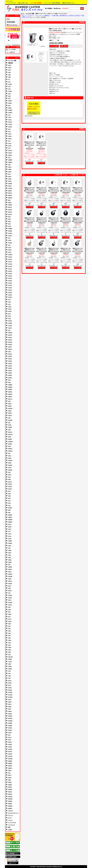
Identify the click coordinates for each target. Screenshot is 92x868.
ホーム (22, 14)
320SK (10, 179)
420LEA (10, 432)
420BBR (10, 387)
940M (9, 780)
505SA (10, 524)
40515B (10, 210)
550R (9, 610)
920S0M (10, 716)
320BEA (10, 162)
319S (9, 148)
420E (9, 401)
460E (9, 510)
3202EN (10, 153)
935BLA (10, 730)
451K (9, 503)
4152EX (10, 271)
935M (9, 740)
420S (9, 453)
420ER (10, 411)
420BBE (10, 385)
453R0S (10, 508)
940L (9, 773)
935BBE (10, 723)
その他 (10, 830)
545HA (10, 591)
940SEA (10, 792)
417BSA (10, 326)
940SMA (10, 797)
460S (9, 512)
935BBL (10, 726)
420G (9, 418)
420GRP (10, 420)
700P (9, 636)
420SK (10, 458)
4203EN (10, 354)
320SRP (10, 184)
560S (9, 612)
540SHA (10, 574)
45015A (10, 482)
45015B (10, 484)
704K (9, 638)
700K (9, 633)
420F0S (10, 413)
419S (9, 330)
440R (9, 479)
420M (9, 437)
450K (9, 496)
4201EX (10, 340)
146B (9, 75)
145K (9, 72)
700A (9, 628)
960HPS (10, 808)
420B (9, 382)
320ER (10, 172)
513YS (10, 534)
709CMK (10, 657)
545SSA (10, 605)
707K (9, 655)
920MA (10, 711)
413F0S (10, 236)
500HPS (10, 522)
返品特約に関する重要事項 (56, 43)
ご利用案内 (49, 8)
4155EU (10, 288)
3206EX (10, 155)
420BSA (10, 397)
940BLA (10, 768)
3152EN (10, 124)
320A (9, 157)
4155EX (10, 290)
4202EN (10, 344)
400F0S (10, 191)
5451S (10, 586)
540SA (10, 572)
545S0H (10, 595)
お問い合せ (58, 8)
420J (9, 423)
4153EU (10, 276)
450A (9, 491)
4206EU (10, 373)
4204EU (10, 363)
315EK (10, 136)
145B (9, 70)
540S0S (10, 569)
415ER (10, 311)
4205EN (10, 366)
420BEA (10, 392)
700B (9, 631)
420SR (10, 463)
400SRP (10, 205)
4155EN (10, 285)
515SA (10, 536)
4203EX (10, 359)
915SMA (10, 695)
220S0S (10, 103)
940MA (10, 782)
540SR (10, 579)
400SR (10, 203)
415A (9, 299)
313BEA (10, 113)
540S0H (10, 567)
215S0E (10, 91)
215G (9, 89)
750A (9, 671)
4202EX (10, 349)
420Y (9, 472)
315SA (10, 143)
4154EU (10, 283)
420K (9, 430)
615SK (10, 621)
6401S (10, 624)
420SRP (10, 465)
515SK (10, 539)
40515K (10, 212)
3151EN (10, 122)
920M (9, 709)
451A (9, 501)
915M (9, 685)
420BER (10, 394)
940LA (10, 775)
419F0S (10, 328)
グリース (10, 815)
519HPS (10, 543)
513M (9, 529)
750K (9, 676)
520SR (10, 550)
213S (9, 82)
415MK (10, 321)
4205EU (10, 368)
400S (9, 200)
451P (9, 505)
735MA (10, 662)
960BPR (10, 801)
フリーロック (12, 825)
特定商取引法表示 (12, 857)
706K (9, 652)
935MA (10, 742)
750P (9, 678)
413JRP (10, 243)
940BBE (10, 761)
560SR (10, 614)
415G (9, 314)
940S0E (10, 787)
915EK (10, 683)
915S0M (10, 692)
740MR (10, 669)
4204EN (10, 361)
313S (9, 115)
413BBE (10, 228)
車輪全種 (10, 63)
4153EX (10, 278)
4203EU (10, 356)
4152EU (10, 269)
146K (9, 77)
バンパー (10, 820)
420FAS (10, 415)
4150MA (10, 255)
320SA (10, 176)
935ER (10, 733)
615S (9, 617)
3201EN (10, 150)
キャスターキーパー (13, 813)
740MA (10, 666)
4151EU (10, 259)
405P (9, 224)
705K (9, 645)
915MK (10, 690)
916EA (10, 699)
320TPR (10, 188)
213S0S (10, 84)
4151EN (10, 257)
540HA (10, 560)
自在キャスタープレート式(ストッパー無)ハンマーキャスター (29, 145)
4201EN (10, 335)
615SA (10, 619)
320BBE (10, 160)
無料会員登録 (12, 22)
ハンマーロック (12, 822)
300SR (10, 108)
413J (9, 238)
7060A (10, 647)
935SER (10, 754)
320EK (10, 169)
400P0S (10, 195)
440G (9, 477)
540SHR (10, 576)
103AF (10, 65)
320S (9, 174)
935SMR (10, 759)
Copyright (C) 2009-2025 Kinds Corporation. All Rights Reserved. (46, 866)
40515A (10, 207)
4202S (10, 352)
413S (9, 245)
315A (9, 129)
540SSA (10, 581)
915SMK (10, 697)
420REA (10, 449)
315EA (10, 134)
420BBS (10, 389)
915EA (10, 681)
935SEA (10, 751)
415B (9, 302)
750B (9, 673)
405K (9, 221)
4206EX (10, 375)
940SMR (10, 799)
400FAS (10, 193)
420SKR (10, 460)
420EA (10, 404)
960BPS (10, 804)
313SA (10, 117)
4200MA (10, 333)
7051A (10, 643)
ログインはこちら (13, 25)
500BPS (10, 517)
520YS (10, 553)
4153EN (10, 273)
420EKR (10, 408)
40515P (10, 214)
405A (9, 217)
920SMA (10, 718)
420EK (10, 406)
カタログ (10, 811)
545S (9, 593)
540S (9, 565)
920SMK (10, 721)
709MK (10, 659)
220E (9, 94)
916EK (10, 702)
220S (9, 98)
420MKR (10, 441)
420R (9, 446)
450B (9, 494)
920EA (10, 704)
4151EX (10, 262)
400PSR (10, 198)
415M (9, 318)
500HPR (10, 520)
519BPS (10, 541)
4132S (10, 226)
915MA (10, 688)
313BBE (10, 110)
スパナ (10, 818)
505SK (10, 527)
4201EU (10, 337)
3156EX (10, 127)
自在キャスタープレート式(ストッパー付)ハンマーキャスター (41, 145)
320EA (10, 167)
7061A (10, 650)
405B (9, 219)
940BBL (10, 763)
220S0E (10, 101)
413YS (10, 252)
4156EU (10, 292)
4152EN (10, 266)
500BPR (10, 515)
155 (9, 79)
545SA (10, 600)
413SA (10, 247)
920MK (10, 714)
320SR (10, 181)
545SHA (10, 602)
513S (9, 531)
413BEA (10, 233)
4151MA (10, 264)
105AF (10, 68)
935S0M (10, 749)
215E (9, 86)
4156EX (10, 295)
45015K (10, 486)
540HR (10, 562)
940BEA (10, 766)
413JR (10, 240)
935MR (10, 744)
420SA (10, 456)
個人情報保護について (13, 853)
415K (9, 316)
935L (9, 735)
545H (9, 588)
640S (9, 626)
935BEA (10, 728)
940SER (10, 794)
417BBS (10, 323)
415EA (10, 307)
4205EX (10, 370)
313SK (10, 120)
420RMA (10, 451)
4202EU (10, 347)
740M (9, 664)
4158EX (10, 297)
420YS (10, 475)
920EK (10, 707)
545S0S (10, 598)
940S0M (10, 789)
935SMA (10, 756)
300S (9, 105)
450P (9, 498)
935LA (10, 737)
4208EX (10, 378)
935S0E (10, 747)
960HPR (10, 806)
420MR (10, 444)
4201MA (10, 342)
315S (9, 141)
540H (9, 557)
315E (9, 132)
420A (9, 380)
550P (9, 607)
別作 (9, 827)
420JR (10, 425)
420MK (10, 439)
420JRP (10, 427)
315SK (10, 146)
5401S (10, 555)
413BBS (10, 231)
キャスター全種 (12, 61)
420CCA (10, 399)
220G (9, 96)
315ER (10, 139)
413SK (10, 250)
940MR (10, 785)
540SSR (10, 584)
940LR (10, 778)
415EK (10, 309)
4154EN (10, 281)
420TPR (10, 470)
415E (9, 304)
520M (9, 546)
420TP (10, 468)
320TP (10, 186)
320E (9, 165)
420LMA (10, 434)
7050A (10, 640)
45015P (10, 489)
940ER (10, 770)
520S (9, 548)
